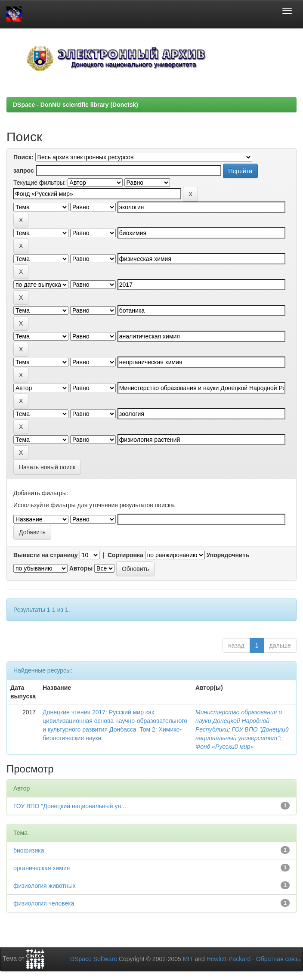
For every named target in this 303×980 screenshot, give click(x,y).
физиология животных (45, 886)
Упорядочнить (228, 555)
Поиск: (23, 157)
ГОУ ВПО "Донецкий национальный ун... (70, 806)
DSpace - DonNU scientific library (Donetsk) (76, 105)
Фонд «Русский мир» (224, 747)
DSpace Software (94, 959)
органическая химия (42, 868)
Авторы (81, 568)
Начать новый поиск (47, 467)
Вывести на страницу (46, 555)
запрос (24, 171)
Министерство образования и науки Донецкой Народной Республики (239, 721)
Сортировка (125, 555)
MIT (188, 959)
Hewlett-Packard (229, 959)
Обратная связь (278, 959)
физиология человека (44, 903)
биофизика (29, 850)
